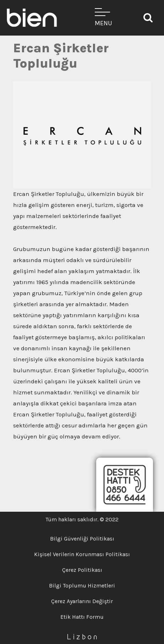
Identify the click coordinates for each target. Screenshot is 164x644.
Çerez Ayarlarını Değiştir (82, 601)
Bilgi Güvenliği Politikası (82, 539)
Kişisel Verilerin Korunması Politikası (82, 554)
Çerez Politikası (82, 570)
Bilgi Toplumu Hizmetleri (82, 586)
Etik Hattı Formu (82, 617)
